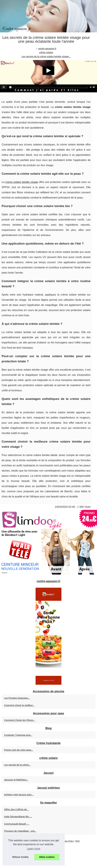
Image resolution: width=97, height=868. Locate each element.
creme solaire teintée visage (22, 182)
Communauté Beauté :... (17, 824)
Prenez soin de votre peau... (19, 750)
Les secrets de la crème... (17, 765)
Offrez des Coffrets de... (16, 809)
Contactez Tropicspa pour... (18, 735)
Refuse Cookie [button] (20, 857)
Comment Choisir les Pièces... (20, 720)
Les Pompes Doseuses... (17, 698)
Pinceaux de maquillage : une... (20, 831)
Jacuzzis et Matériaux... (16, 780)
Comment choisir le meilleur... (19, 705)
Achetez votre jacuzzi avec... (19, 795)
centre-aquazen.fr (47, 49)
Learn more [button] (34, 849)
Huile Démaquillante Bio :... (18, 817)
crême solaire (46, 52)
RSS (78, 841)
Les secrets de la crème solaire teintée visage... (46, 56)
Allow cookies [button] (47, 857)
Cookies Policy (67, 841)
